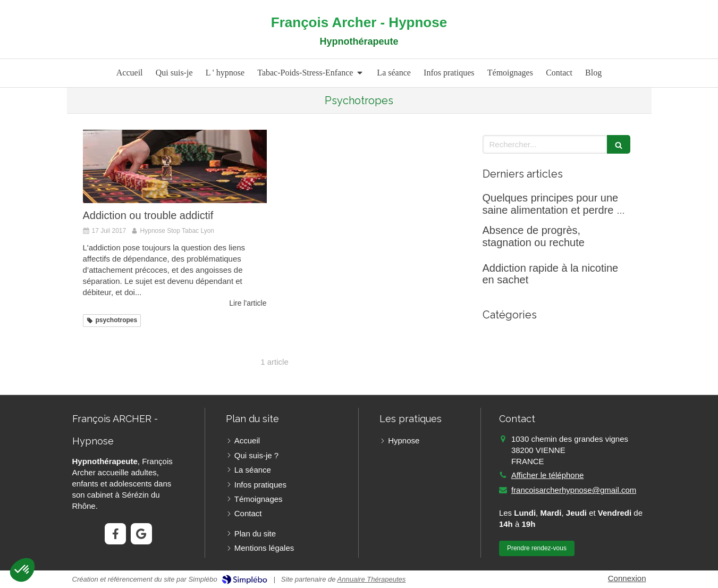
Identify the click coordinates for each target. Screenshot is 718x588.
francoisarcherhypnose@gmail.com (574, 490)
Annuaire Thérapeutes (372, 579)
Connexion (627, 578)
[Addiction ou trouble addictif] (175, 166)
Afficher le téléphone (548, 475)
